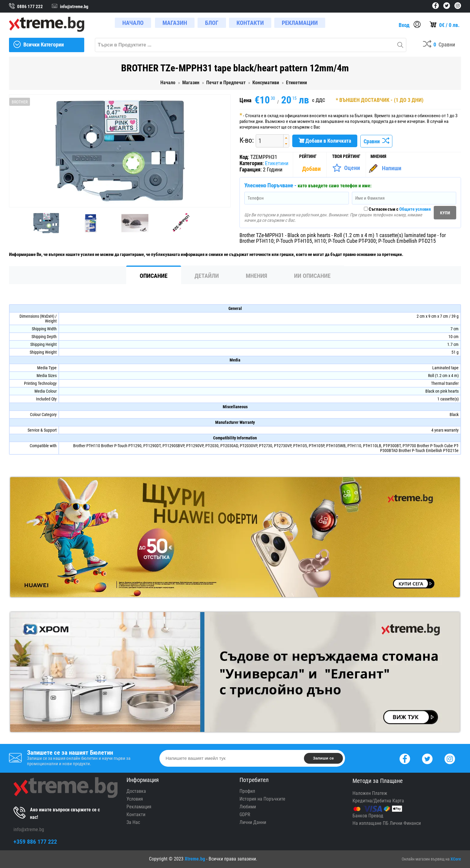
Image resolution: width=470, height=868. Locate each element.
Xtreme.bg (195, 859)
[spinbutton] (267, 141)
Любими (248, 807)
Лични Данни (253, 822)
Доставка (136, 791)
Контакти (136, 814)
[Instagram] (450, 758)
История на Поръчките (262, 799)
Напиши (392, 168)
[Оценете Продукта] (346, 168)
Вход (404, 25)
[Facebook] (405, 758)
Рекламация (139, 807)
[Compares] (439, 45)
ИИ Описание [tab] (312, 276)
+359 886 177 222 (35, 842)
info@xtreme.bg (29, 829)
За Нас (133, 822)
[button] (286, 138)
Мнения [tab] (256, 276)
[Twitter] (427, 758)
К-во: (247, 140)
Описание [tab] (154, 276)
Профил (247, 791)
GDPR (245, 814)
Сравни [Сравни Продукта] (376, 141)
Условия (135, 799)
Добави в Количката (325, 141)
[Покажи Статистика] (312, 169)
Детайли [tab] (207, 276)
